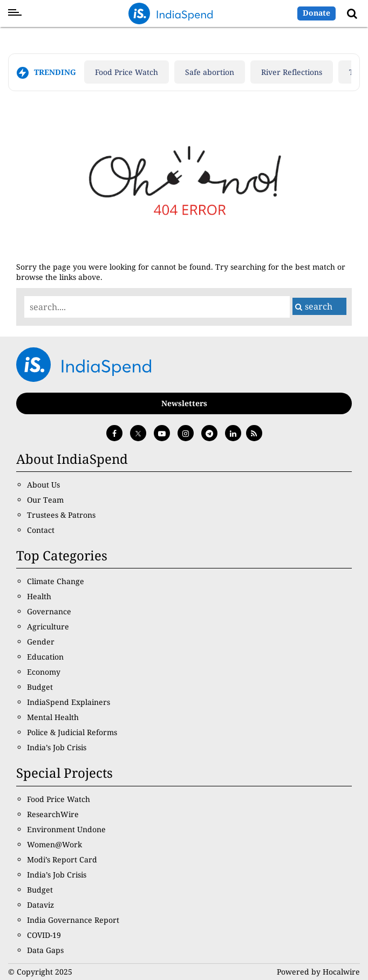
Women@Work (54, 844)
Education (45, 657)
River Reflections (292, 72)
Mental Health (53, 717)
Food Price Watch (127, 72)
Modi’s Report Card (62, 859)
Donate (316, 13)
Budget (40, 687)
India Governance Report (73, 920)
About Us (43, 485)
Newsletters (184, 403)
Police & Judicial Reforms (72, 732)
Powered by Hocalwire (318, 972)
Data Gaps (45, 950)
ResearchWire (53, 814)
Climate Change (56, 581)
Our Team (45, 500)
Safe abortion (210, 72)
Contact (41, 530)
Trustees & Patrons (61, 515)
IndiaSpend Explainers (69, 702)
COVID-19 (44, 935)
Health (39, 596)
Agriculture (48, 626)
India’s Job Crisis (57, 747)
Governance (49, 611)
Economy (44, 672)
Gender (41, 642)
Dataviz (40, 905)
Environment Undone (66, 829)
